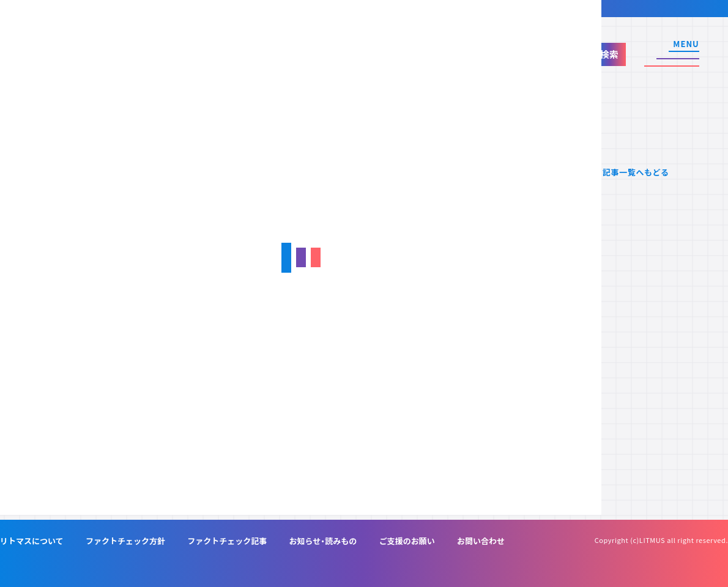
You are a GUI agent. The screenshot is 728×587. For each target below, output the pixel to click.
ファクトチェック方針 (125, 541)
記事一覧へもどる (636, 172)
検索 (609, 54)
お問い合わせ (481, 541)
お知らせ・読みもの (323, 541)
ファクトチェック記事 (227, 541)
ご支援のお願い (407, 541)
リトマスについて (32, 541)
